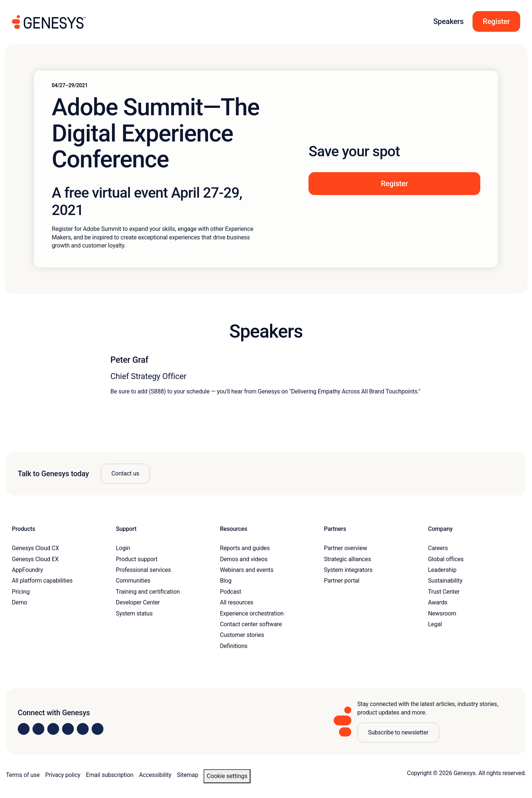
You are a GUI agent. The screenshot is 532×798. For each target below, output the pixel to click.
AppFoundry (27, 570)
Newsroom (442, 613)
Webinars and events (247, 570)
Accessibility (155, 775)
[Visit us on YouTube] (83, 729)
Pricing (21, 592)
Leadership (442, 570)
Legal (435, 624)
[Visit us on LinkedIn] (24, 729)
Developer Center (138, 602)
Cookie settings (227, 776)
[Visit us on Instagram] (38, 729)
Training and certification (148, 592)
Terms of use (23, 775)
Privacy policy (63, 775)
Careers (438, 548)
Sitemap (188, 775)
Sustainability (445, 581)
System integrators (348, 570)
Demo (20, 602)
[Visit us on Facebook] (68, 729)
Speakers (449, 21)
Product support (137, 559)
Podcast (231, 592)
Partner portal (342, 581)
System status (134, 613)
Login (123, 548)
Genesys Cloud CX (35, 548)
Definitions (234, 646)
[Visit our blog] (98, 729)
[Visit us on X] (53, 729)
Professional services (144, 570)
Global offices (446, 559)
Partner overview (346, 548)
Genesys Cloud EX (35, 559)
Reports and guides (245, 548)
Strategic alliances (347, 559)
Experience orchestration (252, 613)
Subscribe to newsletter (398, 732)
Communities (133, 581)
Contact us (125, 473)
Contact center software (251, 624)
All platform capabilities (42, 581)
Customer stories (242, 635)
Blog (226, 581)
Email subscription (110, 775)
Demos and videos (244, 559)
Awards (438, 602)
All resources (236, 602)
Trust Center (444, 592)
